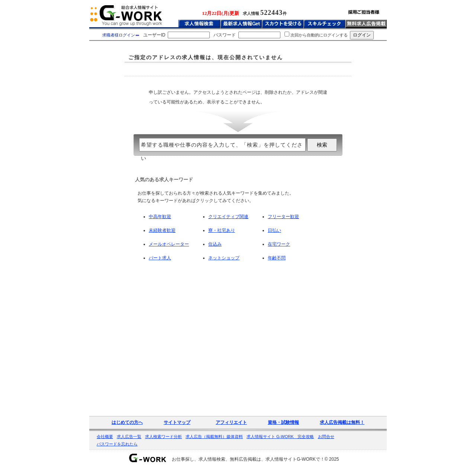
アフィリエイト (231, 422)
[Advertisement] (238, 69)
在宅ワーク (279, 244)
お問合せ (326, 437)
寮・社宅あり (222, 230)
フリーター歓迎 (283, 217)
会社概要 (105, 437)
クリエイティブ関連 (228, 217)
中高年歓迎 (160, 217)
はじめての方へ (127, 422)
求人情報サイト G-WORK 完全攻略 (280, 437)
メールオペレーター (169, 244)
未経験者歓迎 (162, 230)
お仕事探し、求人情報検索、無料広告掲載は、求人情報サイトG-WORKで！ (248, 459)
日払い (274, 230)
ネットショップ (224, 258)
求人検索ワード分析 (163, 437)
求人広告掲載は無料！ (342, 422)
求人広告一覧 (129, 437)
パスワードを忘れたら (117, 444)
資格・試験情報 (283, 422)
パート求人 (160, 258)
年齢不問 (277, 258)
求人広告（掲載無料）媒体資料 (214, 437)
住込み (215, 244)
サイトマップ (177, 422)
